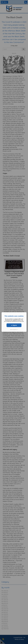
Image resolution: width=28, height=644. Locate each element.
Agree (14, 325)
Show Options (14, 329)
